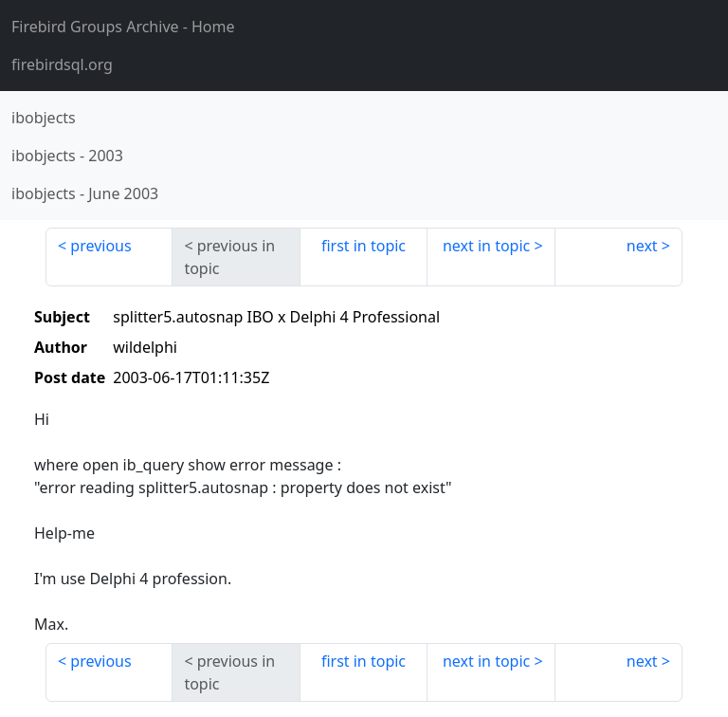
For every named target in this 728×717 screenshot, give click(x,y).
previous (100, 246)
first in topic (364, 246)
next (642, 246)
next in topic (486, 246)
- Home (123, 27)
